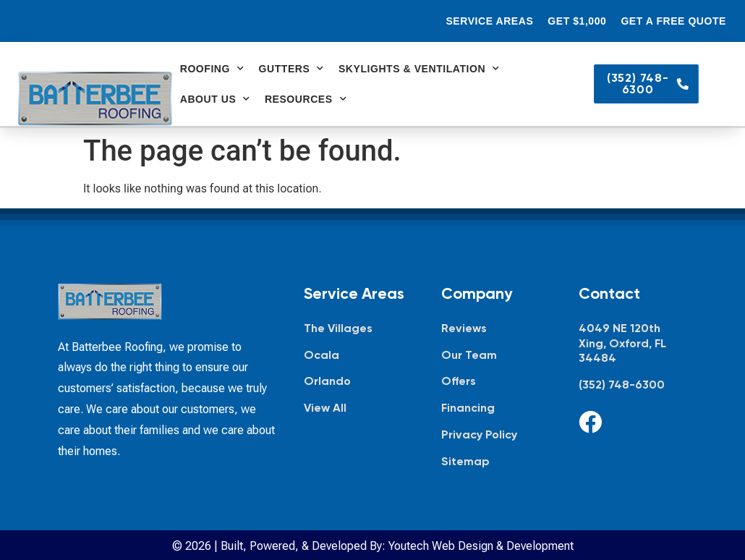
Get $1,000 (577, 21)
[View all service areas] (358, 408)
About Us (215, 99)
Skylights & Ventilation (419, 69)
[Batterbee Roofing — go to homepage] (95, 99)
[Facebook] (590, 422)
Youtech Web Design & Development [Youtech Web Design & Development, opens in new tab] (481, 546)
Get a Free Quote (673, 21)
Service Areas (489, 21)
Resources (306, 99)
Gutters (291, 69)
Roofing (212, 69)
